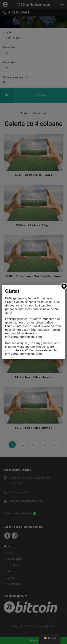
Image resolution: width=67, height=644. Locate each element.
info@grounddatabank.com (24, 337)
